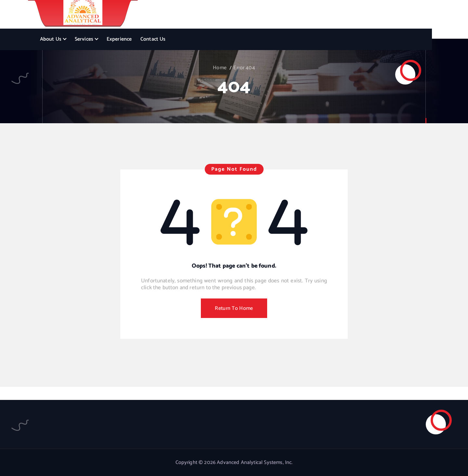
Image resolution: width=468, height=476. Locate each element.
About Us (51, 39)
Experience (119, 39)
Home (220, 68)
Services (84, 39)
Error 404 (244, 68)
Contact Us (153, 39)
